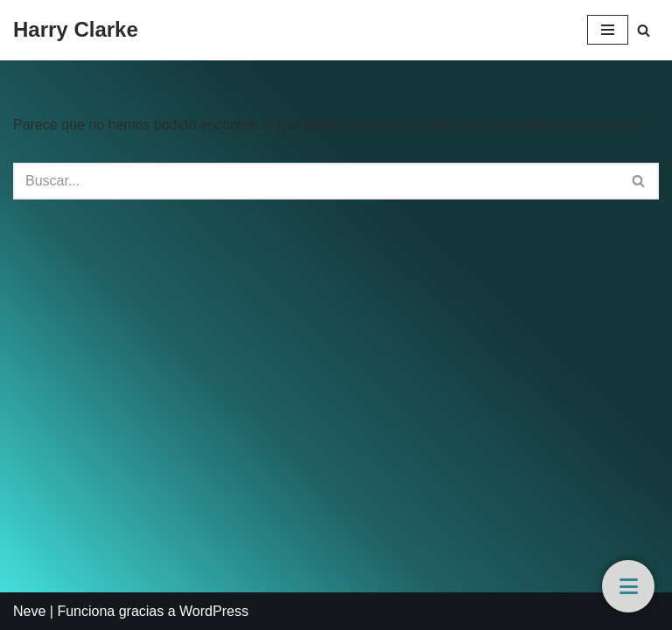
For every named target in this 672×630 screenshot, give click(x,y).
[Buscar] (644, 30)
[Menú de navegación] (608, 30)
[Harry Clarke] (76, 30)
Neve (29, 611)
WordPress (214, 611)
